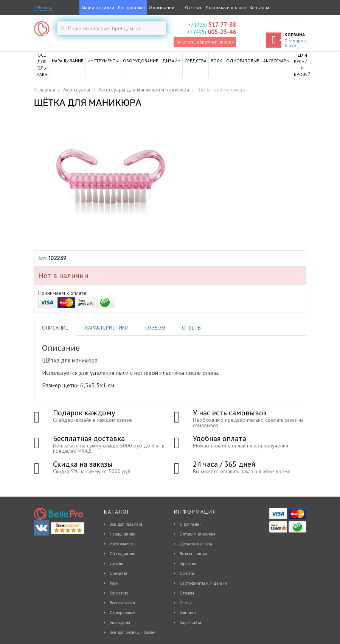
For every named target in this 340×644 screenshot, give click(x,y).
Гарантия (188, 563)
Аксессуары (120, 622)
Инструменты (123, 544)
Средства (119, 573)
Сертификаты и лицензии (203, 583)
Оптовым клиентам (197, 534)
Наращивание (123, 534)
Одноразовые (122, 613)
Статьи (186, 603)
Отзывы (190, 7)
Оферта (187, 573)
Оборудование (123, 554)
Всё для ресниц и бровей (133, 632)
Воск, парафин (122, 603)
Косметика (119, 593)
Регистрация (291, 22)
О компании (161, 7)
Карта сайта (190, 622)
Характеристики (107, 328)
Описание (55, 328)
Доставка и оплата (225, 7)
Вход (269, 22)
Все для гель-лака (126, 524)
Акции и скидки (98, 7)
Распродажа (131, 7)
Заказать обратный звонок (205, 42)
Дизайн (116, 563)
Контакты (259, 7)
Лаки (114, 583)
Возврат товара (193, 554)
